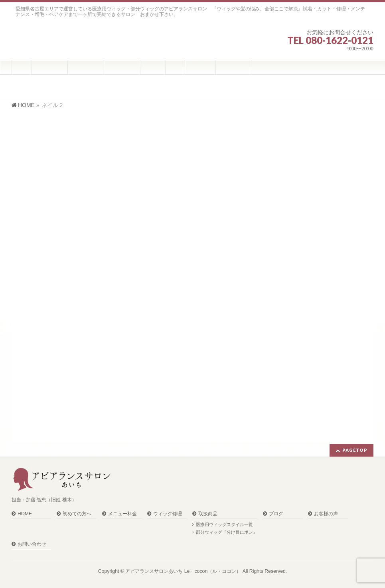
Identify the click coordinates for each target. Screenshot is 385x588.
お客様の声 (326, 514)
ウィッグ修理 (168, 514)
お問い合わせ (32, 544)
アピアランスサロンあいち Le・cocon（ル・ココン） (183, 571)
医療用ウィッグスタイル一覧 (224, 524)
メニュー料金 (122, 514)
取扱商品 (208, 514)
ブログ (276, 514)
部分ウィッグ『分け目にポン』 (227, 532)
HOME (25, 514)
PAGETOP (355, 450)
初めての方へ (77, 514)
